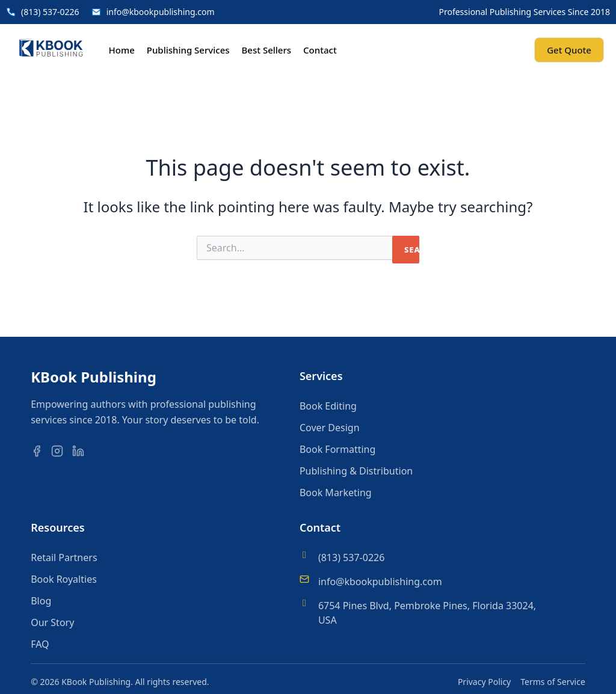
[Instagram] (60, 451)
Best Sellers (267, 50)
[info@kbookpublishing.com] (304, 579)
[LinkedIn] (81, 451)
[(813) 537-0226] (304, 555)
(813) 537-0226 (351, 557)
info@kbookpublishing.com (380, 582)
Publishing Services (188, 50)
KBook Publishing (94, 377)
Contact (320, 50)
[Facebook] (40, 451)
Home (122, 50)
